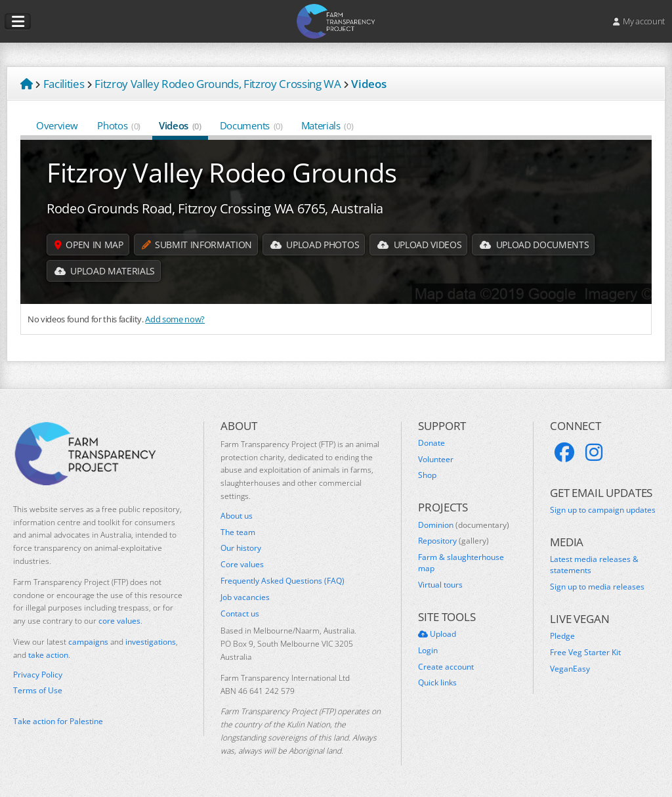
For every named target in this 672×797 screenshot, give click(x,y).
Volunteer (436, 460)
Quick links (437, 683)
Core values (242, 565)
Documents (251, 125)
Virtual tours (440, 585)
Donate (431, 443)
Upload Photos (315, 245)
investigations (151, 642)
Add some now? (175, 319)
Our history (241, 548)
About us (237, 516)
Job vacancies (245, 597)
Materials (327, 125)
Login (428, 651)
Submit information (197, 245)
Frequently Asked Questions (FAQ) (283, 581)
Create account (446, 667)
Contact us (240, 614)
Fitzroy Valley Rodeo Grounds (222, 172)
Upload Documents (534, 245)
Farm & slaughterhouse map (461, 563)
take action (48, 655)
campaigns (88, 642)
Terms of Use (38, 691)
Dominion (464, 525)
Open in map (89, 245)
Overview (57, 125)
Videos (180, 125)
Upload (437, 634)
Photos (119, 125)
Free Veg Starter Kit (585, 653)
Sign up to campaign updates (603, 510)
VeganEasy (570, 669)
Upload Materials (105, 271)
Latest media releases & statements (594, 565)
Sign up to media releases (597, 587)
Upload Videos (419, 245)
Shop (427, 475)
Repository (453, 541)
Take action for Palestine (58, 721)
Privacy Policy (38, 675)
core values (119, 621)
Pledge (562, 636)
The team (238, 532)
